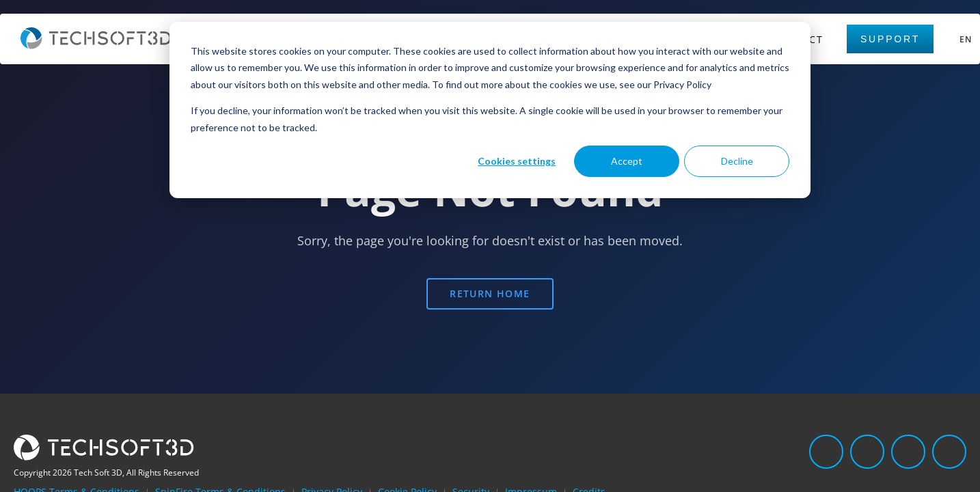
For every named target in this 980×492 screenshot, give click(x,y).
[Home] (96, 45)
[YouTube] (949, 452)
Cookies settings (517, 161)
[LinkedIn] (826, 452)
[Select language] (964, 39)
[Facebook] (908, 452)
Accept (627, 161)
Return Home (490, 293)
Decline (737, 161)
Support (890, 39)
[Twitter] (867, 452)
